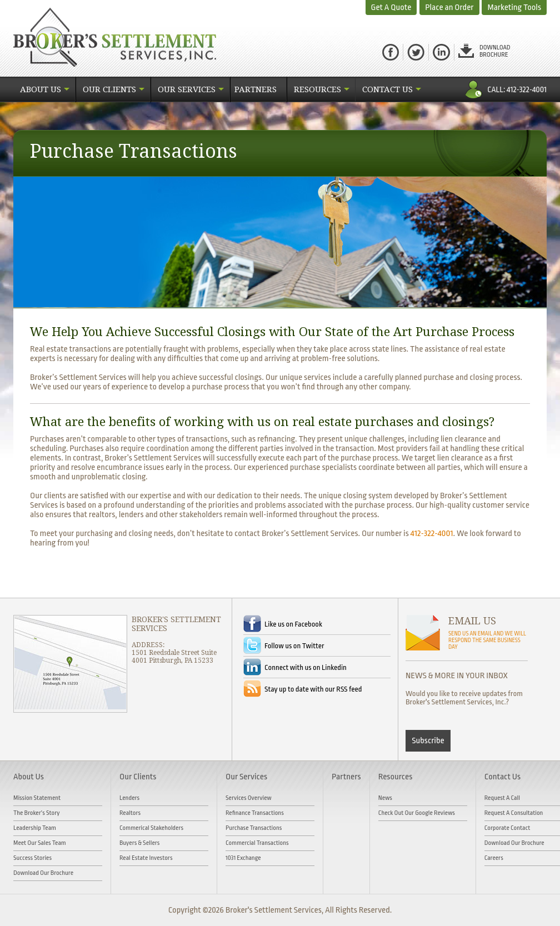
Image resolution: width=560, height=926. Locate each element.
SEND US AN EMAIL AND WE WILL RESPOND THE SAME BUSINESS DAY (487, 640)
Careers (494, 858)
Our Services (187, 89)
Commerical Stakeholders (151, 828)
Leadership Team (35, 828)
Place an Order (449, 7)
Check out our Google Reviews (417, 813)
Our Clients (109, 89)
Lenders (129, 798)
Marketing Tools (514, 7)
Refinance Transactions (255, 813)
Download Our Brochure (43, 873)
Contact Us (387, 89)
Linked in (441, 52)
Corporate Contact (507, 828)
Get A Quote (391, 7)
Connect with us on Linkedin (306, 667)
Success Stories (32, 858)
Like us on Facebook (293, 624)
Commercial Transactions (257, 843)
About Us (41, 89)
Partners (256, 89)
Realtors (130, 813)
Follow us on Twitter (294, 646)
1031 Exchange (243, 858)
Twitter (416, 52)
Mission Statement (37, 798)
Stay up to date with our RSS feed (313, 689)
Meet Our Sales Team (40, 843)
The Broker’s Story (37, 813)
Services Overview (249, 798)
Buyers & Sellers (139, 843)
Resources (317, 89)
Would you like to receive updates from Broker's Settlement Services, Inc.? (464, 698)
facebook (391, 52)
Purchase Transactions (254, 828)
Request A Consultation (514, 813)
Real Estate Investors (146, 858)
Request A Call (502, 798)
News (385, 798)
